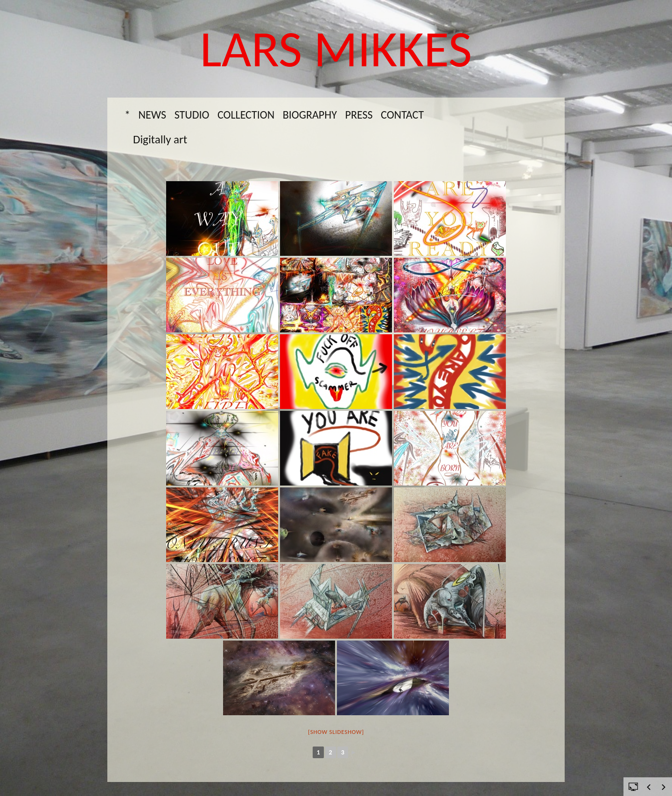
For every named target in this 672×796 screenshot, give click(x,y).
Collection (246, 115)
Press (359, 115)
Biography (310, 115)
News (152, 115)
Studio (192, 115)
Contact (402, 115)
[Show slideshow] (336, 732)
